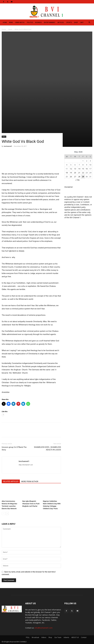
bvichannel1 (8, 146)
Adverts (66, 637)
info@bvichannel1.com (44, 628)
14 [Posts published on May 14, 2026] (79, 169)
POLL (28, 637)
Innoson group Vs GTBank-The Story (14, 448)
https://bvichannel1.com (26, 465)
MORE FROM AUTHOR (30, 482)
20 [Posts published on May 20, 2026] (75, 173)
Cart (82, 22)
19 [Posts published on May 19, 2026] (71, 173)
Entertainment (50, 22)
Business (38, 22)
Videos (44, 637)
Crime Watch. (20, 22)
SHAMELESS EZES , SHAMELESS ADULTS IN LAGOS (47, 448)
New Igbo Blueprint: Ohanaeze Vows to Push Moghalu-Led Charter (31, 504)
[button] (89, 22)
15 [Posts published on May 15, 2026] (83, 169)
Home (5, 22)
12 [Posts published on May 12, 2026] (71, 169)
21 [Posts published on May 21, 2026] (79, 173)
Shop (76, 22)
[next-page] (7, 513)
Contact (84, 637)
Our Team (58, 637)
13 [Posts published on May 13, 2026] (75, 169)
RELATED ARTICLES (11, 482)
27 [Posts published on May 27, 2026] (75, 177)
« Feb (77, 180)
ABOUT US (75, 637)
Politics (30, 22)
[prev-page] (3, 513)
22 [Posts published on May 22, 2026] (83, 173)
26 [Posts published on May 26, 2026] (71, 177)
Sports (69, 22)
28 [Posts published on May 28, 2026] (79, 177)
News (11, 22)
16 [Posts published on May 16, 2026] (87, 169)
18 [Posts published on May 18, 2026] (67, 173)
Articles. (61, 22)
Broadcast (35, 637)
